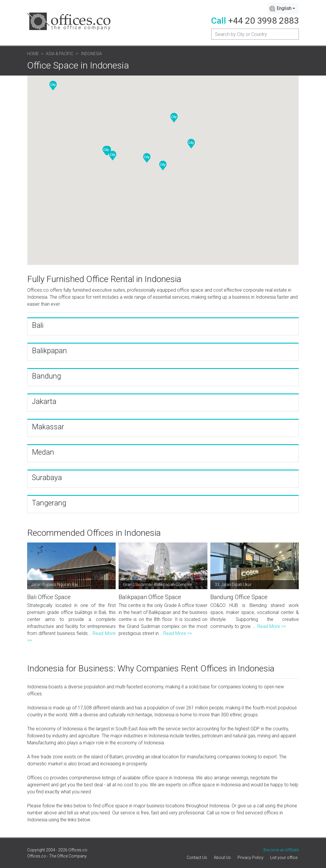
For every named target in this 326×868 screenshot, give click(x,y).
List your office (284, 857)
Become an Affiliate (281, 850)
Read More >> (178, 633)
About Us (222, 857)
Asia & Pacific (60, 54)
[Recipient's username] (255, 34)
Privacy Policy (250, 857)
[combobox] (283, 8)
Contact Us (197, 857)
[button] (163, 166)
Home (33, 54)
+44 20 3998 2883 (263, 21)
